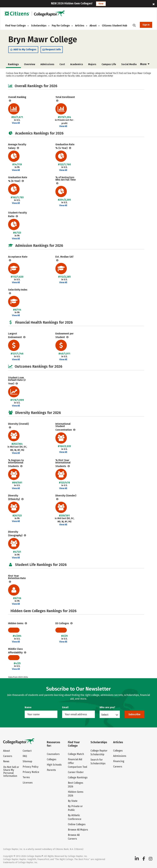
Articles (81, 26)
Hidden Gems (16, 623)
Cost (46, 64)
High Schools (54, 765)
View (101, 4)
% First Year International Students (63, 463)
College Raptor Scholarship (99, 752)
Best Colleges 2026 (76, 785)
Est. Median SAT (64, 257)
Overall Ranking (17, 97)
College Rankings (78, 777)
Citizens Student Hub (115, 26)
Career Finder (76, 772)
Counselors (53, 754)
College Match (76, 754)
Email (65, 707)
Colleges (52, 759)
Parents (51, 770)
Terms (26, 777)
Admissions (31, 64)
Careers (8, 756)
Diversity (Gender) (66, 496)
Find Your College (17, 26)
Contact (27, 751)
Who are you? (107, 707)
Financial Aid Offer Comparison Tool (77, 763)
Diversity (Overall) (18, 424)
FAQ (25, 756)
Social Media (112, 64)
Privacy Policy (31, 767)
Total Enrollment (65, 97)
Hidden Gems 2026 (76, 794)
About (94, 26)
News (6, 761)
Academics (60, 64)
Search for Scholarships (98, 762)
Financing (119, 761)
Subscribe (134, 714)
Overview (13, 64)
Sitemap (27, 761)
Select (105, 715)
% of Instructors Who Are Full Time (66, 179)
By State (73, 801)
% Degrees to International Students (16, 463)
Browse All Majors (78, 830)
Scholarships (40, 26)
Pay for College (62, 26)
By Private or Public (75, 808)
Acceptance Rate (18, 257)
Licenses (28, 783)
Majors (76, 64)
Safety (129, 64)
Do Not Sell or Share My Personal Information (11, 771)
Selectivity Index (18, 290)
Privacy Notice (31, 772)
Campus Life (92, 64)
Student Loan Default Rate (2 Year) (17, 381)
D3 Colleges (63, 623)
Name (28, 707)
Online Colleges (77, 824)
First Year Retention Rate (17, 577)
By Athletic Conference (75, 817)
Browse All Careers (74, 837)
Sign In (146, 25)
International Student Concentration (64, 427)
